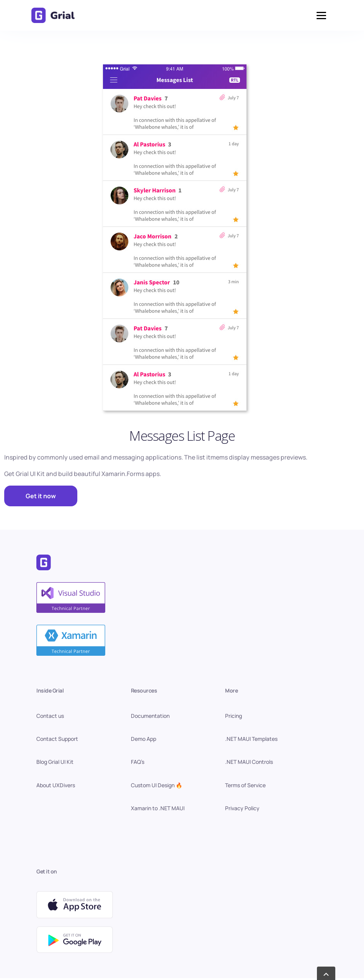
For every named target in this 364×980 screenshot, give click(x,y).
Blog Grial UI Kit (55, 762)
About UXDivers (56, 785)
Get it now (41, 496)
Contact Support (57, 739)
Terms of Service (245, 785)
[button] (321, 16)
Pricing (233, 716)
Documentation (150, 716)
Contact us (50, 716)
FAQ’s (138, 762)
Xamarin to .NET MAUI (158, 808)
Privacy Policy (242, 808)
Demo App (144, 739)
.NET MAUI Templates (251, 739)
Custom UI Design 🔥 (157, 785)
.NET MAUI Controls (249, 762)
